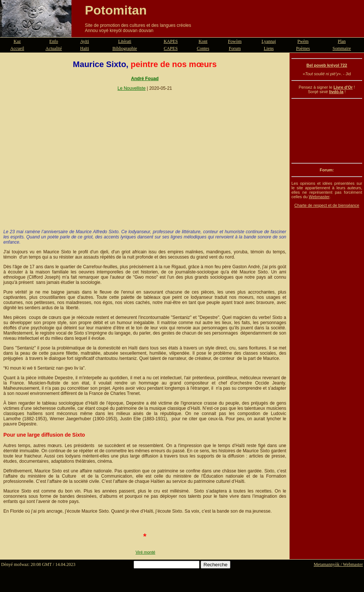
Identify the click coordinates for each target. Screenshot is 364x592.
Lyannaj (269, 41)
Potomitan (116, 10)
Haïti (84, 48)
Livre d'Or (343, 87)
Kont (203, 41)
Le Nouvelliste (132, 88)
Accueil (17, 48)
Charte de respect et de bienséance (327, 205)
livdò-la (336, 92)
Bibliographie (125, 48)
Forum (235, 48)
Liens (269, 48)
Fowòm (235, 41)
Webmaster (319, 197)
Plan (342, 41)
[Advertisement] (327, 131)
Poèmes (303, 48)
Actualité (54, 48)
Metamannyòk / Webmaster (338, 564)
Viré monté (145, 552)
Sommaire (342, 48)
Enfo (54, 41)
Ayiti (84, 41)
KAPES (171, 41)
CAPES (171, 48)
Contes (203, 48)
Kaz (17, 41)
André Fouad (145, 79)
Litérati (124, 41)
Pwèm (303, 41)
